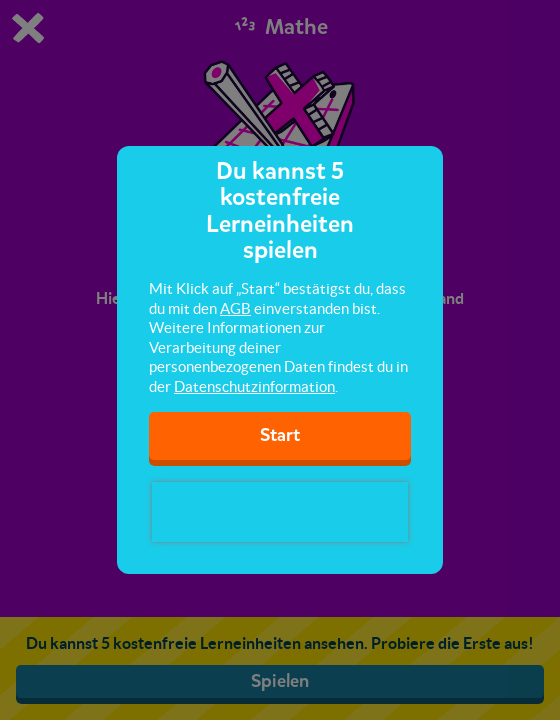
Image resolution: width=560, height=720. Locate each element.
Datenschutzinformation (254, 386)
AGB (235, 308)
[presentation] (280, 512)
